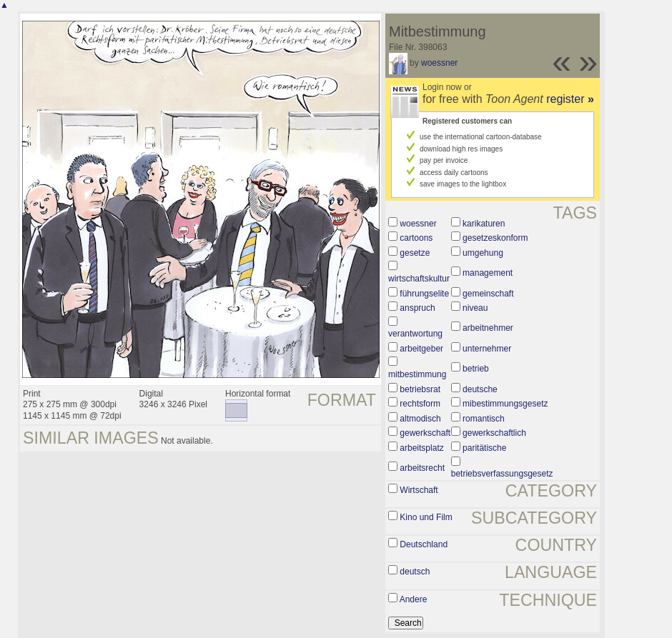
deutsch (415, 572)
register (570, 99)
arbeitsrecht (422, 468)
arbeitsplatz (421, 448)
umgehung (483, 253)
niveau (475, 308)
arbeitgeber (421, 349)
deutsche (480, 389)
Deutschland (424, 544)
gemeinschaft (488, 294)
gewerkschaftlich (494, 433)
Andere (414, 599)
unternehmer (487, 349)
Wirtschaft (419, 490)
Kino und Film (426, 517)
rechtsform (420, 404)
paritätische (484, 448)
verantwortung (415, 334)
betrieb (476, 369)
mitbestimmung (417, 374)
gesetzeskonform (495, 238)
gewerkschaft (425, 433)
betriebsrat (420, 389)
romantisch (484, 419)
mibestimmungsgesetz (505, 404)
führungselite (424, 294)
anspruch (417, 308)
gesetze (415, 253)
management (488, 273)
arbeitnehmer (488, 328)
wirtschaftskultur (419, 279)
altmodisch (420, 419)
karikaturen (484, 224)
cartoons (416, 238)
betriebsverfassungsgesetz (502, 474)
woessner (439, 63)
